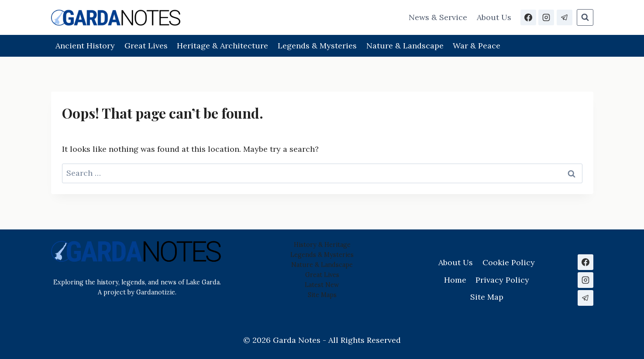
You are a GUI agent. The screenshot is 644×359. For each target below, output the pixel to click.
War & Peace (477, 46)
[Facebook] (528, 17)
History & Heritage (322, 245)
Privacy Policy (502, 280)
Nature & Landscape (405, 46)
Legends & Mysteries (317, 46)
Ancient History (85, 46)
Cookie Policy (509, 262)
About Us (494, 17)
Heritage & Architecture (222, 46)
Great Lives (146, 46)
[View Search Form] (585, 17)
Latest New (322, 285)
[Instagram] (546, 17)
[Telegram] (565, 17)
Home (455, 280)
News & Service (438, 17)
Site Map (321, 295)
